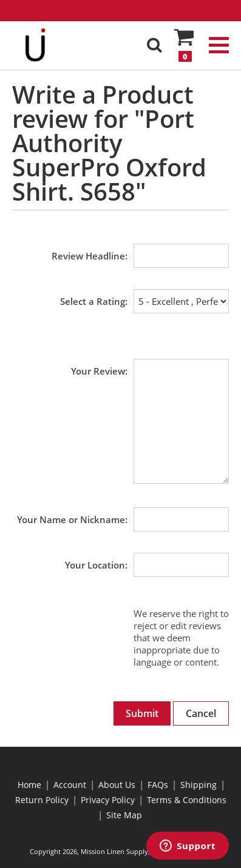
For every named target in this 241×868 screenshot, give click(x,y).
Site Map (124, 815)
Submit (142, 713)
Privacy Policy (108, 800)
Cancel (201, 713)
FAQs (158, 785)
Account (70, 785)
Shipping (199, 785)
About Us (117, 785)
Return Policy (42, 800)
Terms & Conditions (187, 800)
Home (29, 785)
